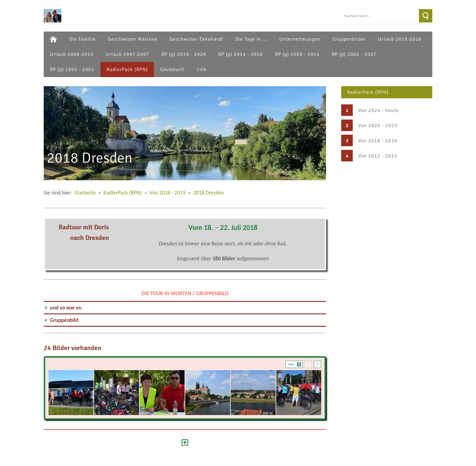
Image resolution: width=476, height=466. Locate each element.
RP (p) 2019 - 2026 (184, 54)
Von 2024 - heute (378, 110)
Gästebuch (172, 69)
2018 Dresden (209, 193)
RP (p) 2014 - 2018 (241, 54)
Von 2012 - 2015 (378, 156)
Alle (291, 364)
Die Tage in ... (251, 39)
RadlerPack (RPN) (127, 69)
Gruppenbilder (349, 39)
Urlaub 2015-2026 (400, 39)
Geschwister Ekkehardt (196, 39)
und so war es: (66, 308)
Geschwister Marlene (133, 39)
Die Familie (82, 39)
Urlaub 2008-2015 (72, 54)
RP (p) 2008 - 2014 (297, 54)
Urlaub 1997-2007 (127, 54)
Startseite (85, 193)
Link (202, 69)
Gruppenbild (64, 320)
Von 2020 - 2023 (378, 126)
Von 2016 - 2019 (378, 141)
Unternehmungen (300, 39)
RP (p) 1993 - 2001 (72, 69)
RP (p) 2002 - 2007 (354, 54)
